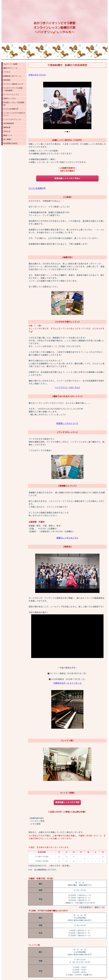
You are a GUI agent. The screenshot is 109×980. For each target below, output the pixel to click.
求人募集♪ (7, 139)
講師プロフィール (10, 68)
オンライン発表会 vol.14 (13, 84)
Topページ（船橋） (11, 64)
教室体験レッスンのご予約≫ (67, 178)
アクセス (7, 72)
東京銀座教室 (9, 123)
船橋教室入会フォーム (12, 76)
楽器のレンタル (9, 98)
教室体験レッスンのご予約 (67, 802)
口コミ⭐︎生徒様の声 (11, 109)
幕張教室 (7, 127)
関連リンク (8, 135)
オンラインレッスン (11, 94)
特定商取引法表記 (10, 143)
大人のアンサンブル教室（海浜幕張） (13, 89)
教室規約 (7, 80)
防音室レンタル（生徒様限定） (14, 104)
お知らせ (7, 131)
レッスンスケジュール (12, 119)
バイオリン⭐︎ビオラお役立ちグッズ (14, 114)
